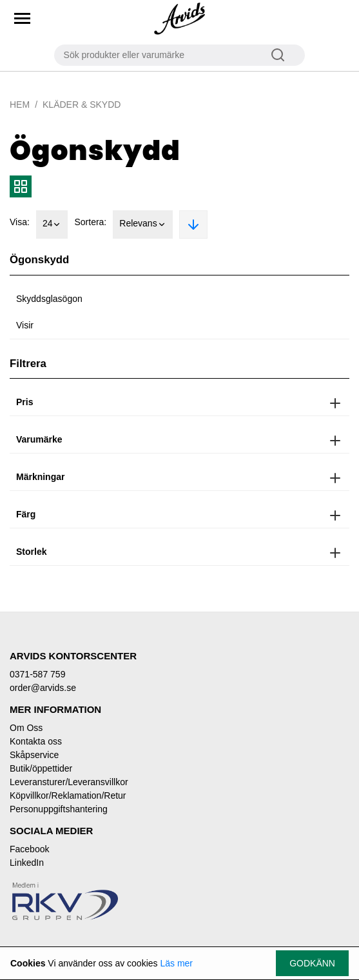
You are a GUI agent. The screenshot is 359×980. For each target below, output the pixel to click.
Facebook (29, 849)
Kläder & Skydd (82, 105)
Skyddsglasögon (49, 299)
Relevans (142, 225)
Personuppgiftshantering (59, 809)
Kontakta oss (36, 741)
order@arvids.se (43, 688)
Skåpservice (34, 755)
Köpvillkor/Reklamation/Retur (68, 795)
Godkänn (312, 963)
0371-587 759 (37, 674)
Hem (20, 105)
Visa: (20, 222)
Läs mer (176, 963)
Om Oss (26, 728)
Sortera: (90, 222)
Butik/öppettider (41, 768)
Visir (25, 325)
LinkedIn (27, 863)
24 (52, 225)
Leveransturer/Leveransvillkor (69, 782)
